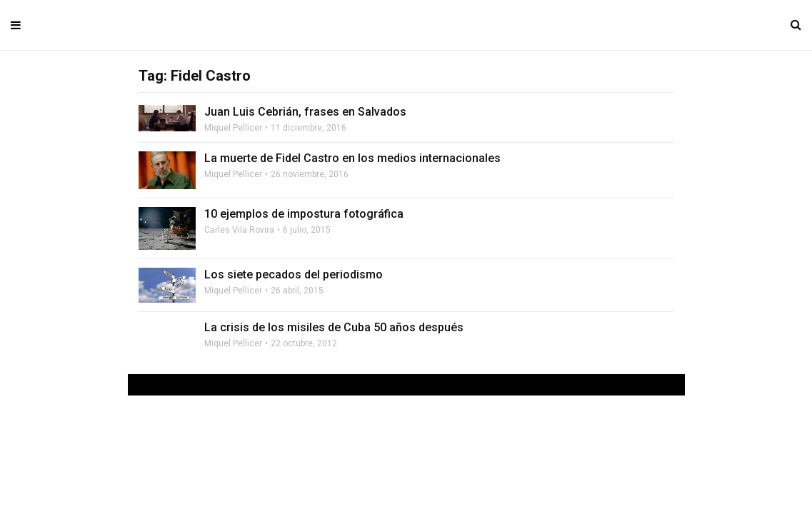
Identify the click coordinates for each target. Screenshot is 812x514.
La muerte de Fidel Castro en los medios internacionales (352, 158)
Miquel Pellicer (233, 128)
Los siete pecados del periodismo (294, 274)
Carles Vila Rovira (239, 230)
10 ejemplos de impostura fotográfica (304, 214)
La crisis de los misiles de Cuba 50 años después (334, 327)
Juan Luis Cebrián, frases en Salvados (305, 112)
